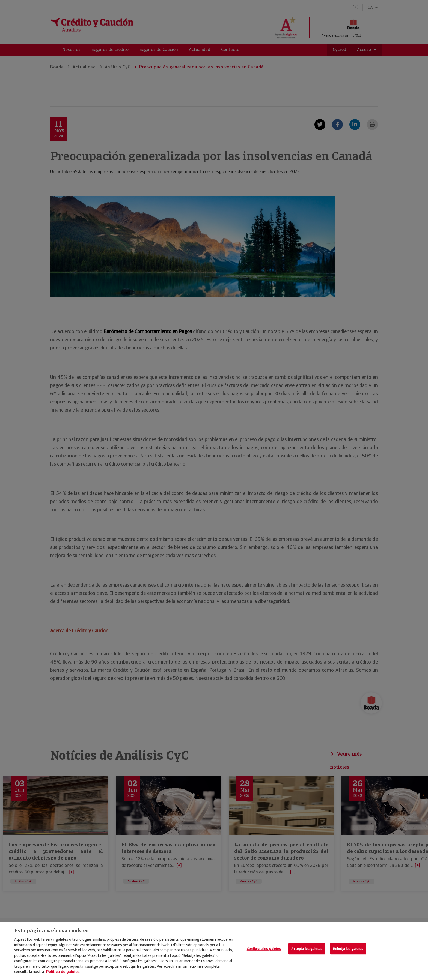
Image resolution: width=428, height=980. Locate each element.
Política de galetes (63, 972)
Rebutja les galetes (348, 949)
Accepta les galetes (307, 949)
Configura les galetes (264, 949)
